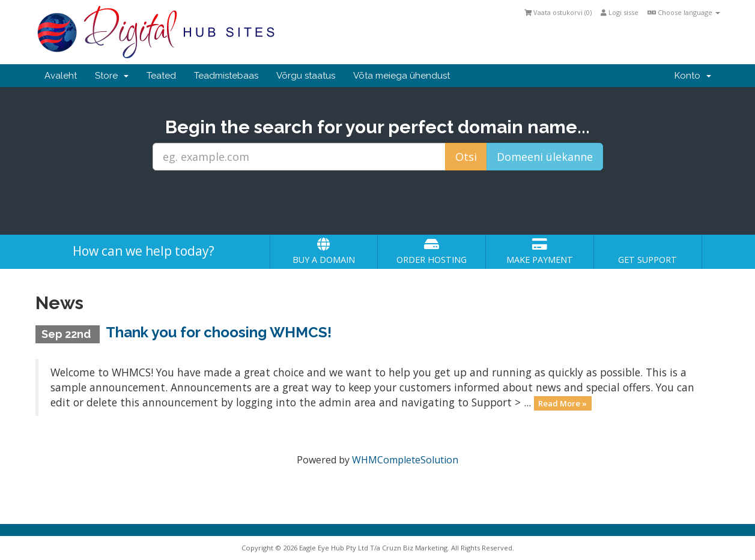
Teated (161, 76)
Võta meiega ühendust (402, 76)
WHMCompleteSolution (405, 460)
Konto (693, 76)
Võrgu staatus (306, 76)
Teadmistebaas (226, 76)
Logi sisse (620, 12)
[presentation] (378, 203)
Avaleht (61, 76)
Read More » (562, 403)
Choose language (684, 12)
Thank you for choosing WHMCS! (219, 332)
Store (112, 76)
